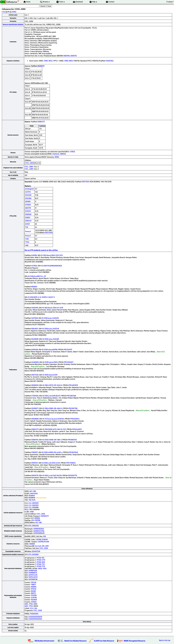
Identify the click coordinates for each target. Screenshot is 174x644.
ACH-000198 (36, 520)
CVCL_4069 (29, 169)
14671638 (35, 318)
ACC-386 (33, 491)
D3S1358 (28, 198)
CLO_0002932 (34, 503)
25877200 (85, 182)
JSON (13, 12)
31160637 (35, 452)
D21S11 (27, 224)
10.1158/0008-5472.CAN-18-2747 (54, 429)
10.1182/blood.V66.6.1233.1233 (52, 255)
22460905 (35, 362)
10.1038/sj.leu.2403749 (51, 328)
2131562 (34, 602)
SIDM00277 (45, 516)
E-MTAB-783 (40, 558)
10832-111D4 (42, 568)
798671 (33, 584)
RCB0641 (32, 495)
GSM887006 (33, 571)
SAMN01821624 (39, 529)
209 (44, 536)
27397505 (35, 396)
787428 (34, 582)
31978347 (35, 463)
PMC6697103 (72, 440)
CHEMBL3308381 (42, 539)
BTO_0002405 (34, 526)
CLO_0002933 (34, 505)
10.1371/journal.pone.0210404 (53, 419)
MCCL (27, 509)
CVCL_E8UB (29, 163)
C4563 (72, 151)
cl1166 (32, 512)
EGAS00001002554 (35, 619)
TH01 (27, 239)
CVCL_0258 (41, 514)
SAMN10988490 (39, 533)
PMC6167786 (73, 408)
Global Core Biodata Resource (75, 641)
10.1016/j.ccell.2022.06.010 (52, 475)
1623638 (34, 600)
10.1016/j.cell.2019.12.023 (51, 463)
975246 (34, 589)
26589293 (41, 66)
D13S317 (28, 211)
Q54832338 (36, 551)
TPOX (27, 242)
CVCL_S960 (29, 167)
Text (4, 12)
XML (9, 12)
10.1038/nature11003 (50, 362)
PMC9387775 (73, 475)
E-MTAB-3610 (40, 562)
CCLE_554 (33, 608)
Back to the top (165, 640)
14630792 (109, 61)
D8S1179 (28, 208)
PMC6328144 (75, 419)
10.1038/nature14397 (50, 375)
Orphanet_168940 (59, 154)
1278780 (34, 597)
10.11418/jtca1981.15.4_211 (37, 276)
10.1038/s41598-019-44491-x (52, 452)
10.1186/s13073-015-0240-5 (52, 385)
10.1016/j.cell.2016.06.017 (51, 396)
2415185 (34, 255)
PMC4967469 (71, 396)
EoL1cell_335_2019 (42, 546)
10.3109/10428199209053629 (52, 266)
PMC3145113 (68, 349)
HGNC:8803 (68, 61)
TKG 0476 (32, 500)
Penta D (28, 231)
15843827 (35, 328)
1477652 (34, 266)
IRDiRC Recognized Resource (135, 641)
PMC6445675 (77, 429)
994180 (33, 591)
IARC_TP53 (29, 604)
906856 (37, 518)
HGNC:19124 (48, 61)
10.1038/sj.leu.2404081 (51, 339)
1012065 (34, 595)
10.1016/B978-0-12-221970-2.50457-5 (41, 297)
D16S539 (28, 214)
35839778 (35, 475)
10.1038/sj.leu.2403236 (50, 318)
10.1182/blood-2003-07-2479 (53, 308)
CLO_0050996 (34, 507)
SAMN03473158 (39, 531)
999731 (33, 593)
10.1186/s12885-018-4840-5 (52, 408)
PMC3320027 (69, 362)
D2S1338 (28, 195)
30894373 (41, 122)
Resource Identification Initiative (13, 24)
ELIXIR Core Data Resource (104, 641)
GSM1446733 (33, 577)
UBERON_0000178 (70, 56)
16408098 (35, 339)
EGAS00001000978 (35, 617)
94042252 (34, 493)
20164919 (35, 349)
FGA (27, 227)
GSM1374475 (33, 575)
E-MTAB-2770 (40, 560)
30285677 (35, 408)
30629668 (35, 419)
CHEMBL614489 (43, 542)
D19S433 (28, 221)
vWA (27, 245)
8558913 (34, 287)
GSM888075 (33, 573)
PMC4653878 (73, 385)
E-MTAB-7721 (40, 564)
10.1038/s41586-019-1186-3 (52, 440)
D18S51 (28, 217)
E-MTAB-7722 (40, 566)
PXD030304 (34, 614)
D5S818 (28, 201)
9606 (57, 157)
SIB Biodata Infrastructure (44, 641)
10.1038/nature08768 (50, 349)
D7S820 (28, 205)
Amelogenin (30, 189)
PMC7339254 (71, 463)
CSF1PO (28, 192)
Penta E (28, 236)
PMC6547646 (73, 452)
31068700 (35, 440)
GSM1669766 (33, 579)
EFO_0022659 (33, 554)
